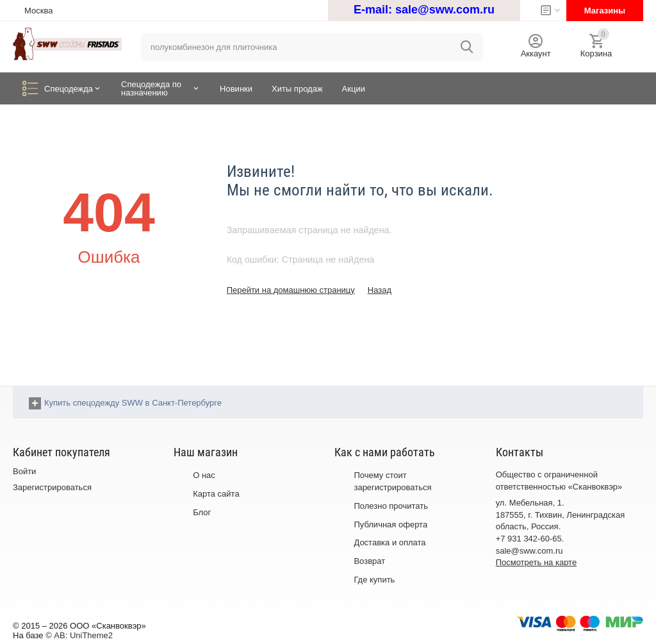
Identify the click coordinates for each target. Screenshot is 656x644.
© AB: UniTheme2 (79, 635)
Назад (380, 290)
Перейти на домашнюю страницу (291, 290)
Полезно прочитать (391, 506)
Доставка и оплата (389, 542)
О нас (204, 475)
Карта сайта (216, 494)
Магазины (605, 11)
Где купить (374, 580)
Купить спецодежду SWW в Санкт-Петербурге (133, 403)
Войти (24, 471)
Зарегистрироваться (52, 487)
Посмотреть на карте (536, 562)
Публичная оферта (390, 524)
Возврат (369, 561)
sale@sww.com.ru (445, 10)
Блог (202, 512)
